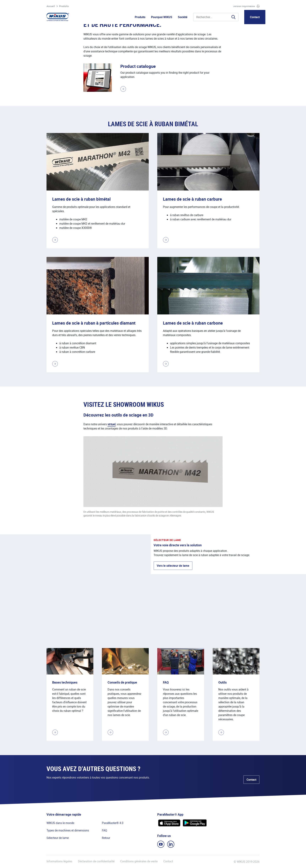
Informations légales (59, 861)
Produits (140, 17)
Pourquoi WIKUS (162, 17)
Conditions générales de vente (139, 861)
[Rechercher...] (216, 17)
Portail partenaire (197, 5)
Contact (255, 17)
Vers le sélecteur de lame (72, 587)
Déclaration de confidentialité (96, 861)
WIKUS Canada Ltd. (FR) (251, 5)
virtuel (112, 424)
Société (183, 17)
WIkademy (217, 5)
